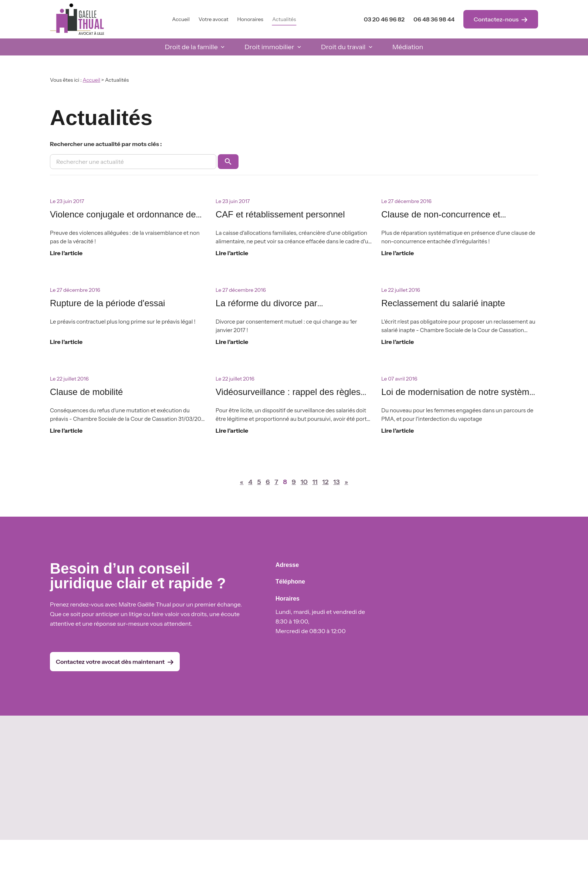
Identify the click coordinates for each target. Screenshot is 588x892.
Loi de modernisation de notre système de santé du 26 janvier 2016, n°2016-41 (459, 398)
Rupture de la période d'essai (107, 303)
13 (336, 482)
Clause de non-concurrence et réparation (441, 221)
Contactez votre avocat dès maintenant (115, 662)
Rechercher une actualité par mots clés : (106, 144)
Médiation (408, 47)
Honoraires (250, 19)
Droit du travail (343, 47)
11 (315, 482)
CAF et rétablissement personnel (280, 214)
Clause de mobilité (86, 392)
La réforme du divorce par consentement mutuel (266, 309)
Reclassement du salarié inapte (443, 303)
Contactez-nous (501, 19)
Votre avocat (214, 19)
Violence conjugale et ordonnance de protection (123, 221)
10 (304, 482)
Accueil (181, 19)
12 (325, 482)
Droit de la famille (191, 47)
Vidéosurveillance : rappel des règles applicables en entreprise (288, 398)
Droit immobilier (269, 47)
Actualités (284, 19)
